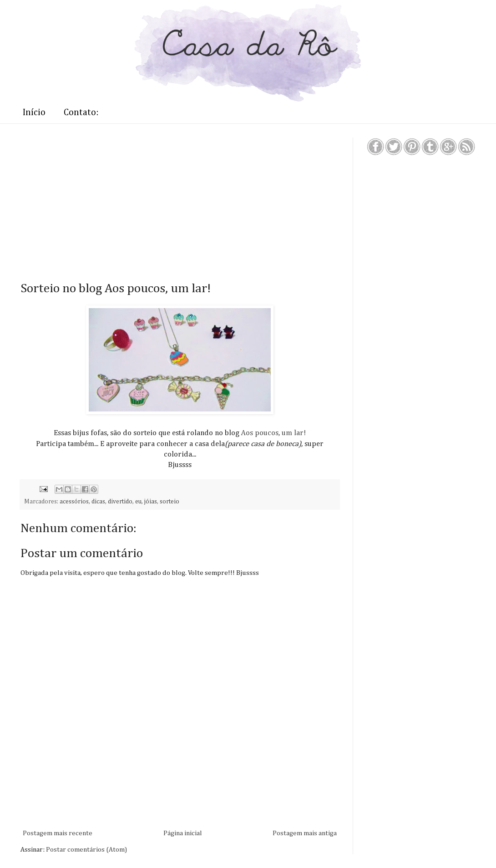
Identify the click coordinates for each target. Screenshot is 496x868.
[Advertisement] (162, 201)
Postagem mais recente (58, 833)
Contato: (81, 112)
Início (34, 112)
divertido (120, 502)
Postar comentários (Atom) (86, 850)
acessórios (74, 502)
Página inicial (183, 833)
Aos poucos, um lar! (273, 433)
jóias (151, 502)
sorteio (170, 502)
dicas (98, 502)
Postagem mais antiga (305, 833)
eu (138, 502)
